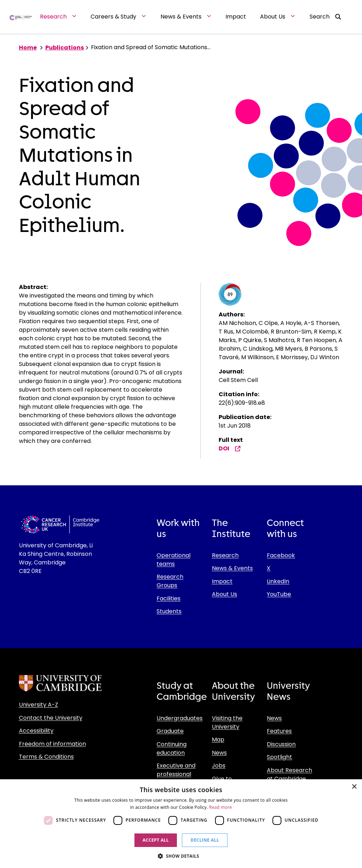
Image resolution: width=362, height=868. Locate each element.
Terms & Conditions (46, 757)
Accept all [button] (156, 840)
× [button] (354, 787)
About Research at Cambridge (289, 774)
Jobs (219, 766)
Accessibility (36, 731)
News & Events (232, 568)
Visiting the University (227, 722)
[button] (181, 856)
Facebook (281, 555)
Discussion (281, 744)
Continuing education (172, 748)
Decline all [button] (205, 840)
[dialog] (181, 824)
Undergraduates (180, 718)
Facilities (169, 598)
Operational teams (174, 560)
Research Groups (170, 581)
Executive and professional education (176, 774)
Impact (222, 581)
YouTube (279, 594)
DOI (230, 448)
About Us (225, 594)
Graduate (170, 731)
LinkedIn (278, 581)
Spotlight (279, 757)
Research (225, 555)
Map (218, 740)
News (219, 753)
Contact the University (51, 718)
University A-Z (39, 705)
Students (169, 611)
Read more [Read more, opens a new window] (220, 807)
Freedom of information (52, 744)
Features (279, 731)
